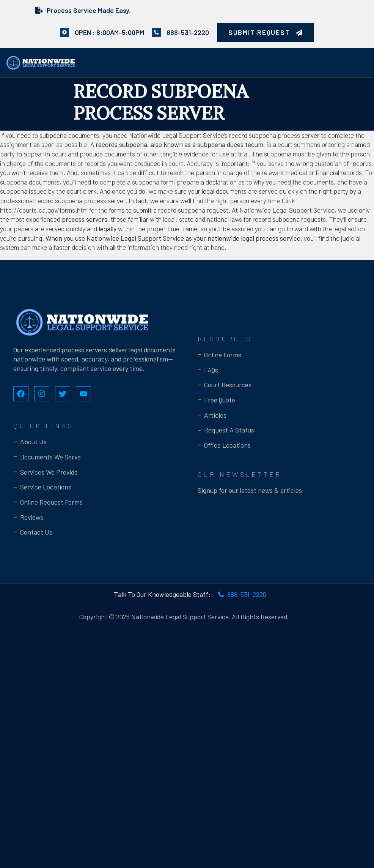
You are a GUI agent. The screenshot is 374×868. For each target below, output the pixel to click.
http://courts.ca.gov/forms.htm (44, 210)
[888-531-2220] (156, 32)
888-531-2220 (188, 32)
